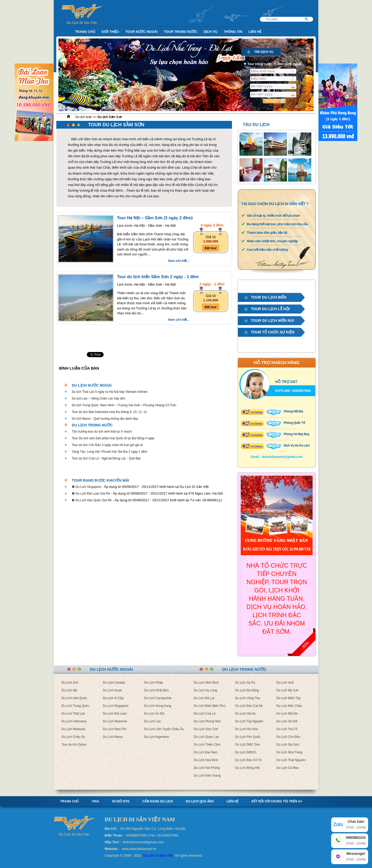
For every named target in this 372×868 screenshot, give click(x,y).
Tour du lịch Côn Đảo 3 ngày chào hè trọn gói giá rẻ (107, 445)
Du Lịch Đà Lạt (204, 698)
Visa (95, 801)
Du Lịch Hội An (245, 714)
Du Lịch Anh (70, 683)
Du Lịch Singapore (116, 706)
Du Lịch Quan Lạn (206, 737)
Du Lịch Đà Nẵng (247, 690)
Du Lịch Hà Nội (287, 721)
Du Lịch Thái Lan (73, 714)
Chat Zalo (356, 825)
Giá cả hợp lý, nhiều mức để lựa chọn (273, 216)
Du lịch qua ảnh (200, 801)
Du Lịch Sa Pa (245, 683)
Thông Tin (233, 32)
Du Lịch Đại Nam (206, 752)
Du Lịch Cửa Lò (205, 714)
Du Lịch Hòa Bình (206, 760)
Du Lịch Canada (114, 683)
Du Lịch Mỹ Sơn (287, 690)
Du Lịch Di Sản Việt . (158, 855)
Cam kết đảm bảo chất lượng (267, 250)
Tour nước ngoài (141, 32)
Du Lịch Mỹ (69, 690)
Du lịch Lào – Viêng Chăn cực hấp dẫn (99, 398)
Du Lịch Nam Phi (114, 729)
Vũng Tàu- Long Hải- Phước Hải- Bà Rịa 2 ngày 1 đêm (110, 452)
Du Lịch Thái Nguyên (291, 760)
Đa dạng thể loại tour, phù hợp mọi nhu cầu (277, 224)
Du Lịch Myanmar (115, 721)
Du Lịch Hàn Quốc (74, 698)
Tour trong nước (181, 32)
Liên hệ (233, 801)
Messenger (356, 857)
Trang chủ (69, 801)
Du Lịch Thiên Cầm (207, 745)
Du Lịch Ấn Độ (154, 714)
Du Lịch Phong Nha (207, 721)
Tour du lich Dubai (74, 745)
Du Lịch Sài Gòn (288, 745)
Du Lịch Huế (285, 683)
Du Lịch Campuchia (158, 698)
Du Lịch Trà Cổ (287, 729)
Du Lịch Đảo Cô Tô (248, 760)
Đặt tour (211, 248)
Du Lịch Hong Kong (158, 706)
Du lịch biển (84, 117)
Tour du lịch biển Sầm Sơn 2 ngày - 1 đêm (158, 277)
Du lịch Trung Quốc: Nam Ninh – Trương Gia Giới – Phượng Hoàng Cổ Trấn (124, 405)
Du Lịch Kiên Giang (207, 776)
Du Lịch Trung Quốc (75, 706)
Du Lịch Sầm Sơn (206, 729)
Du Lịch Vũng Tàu (247, 698)
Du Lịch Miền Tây (289, 698)
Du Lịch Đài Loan (115, 714)
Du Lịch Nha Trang (289, 752)
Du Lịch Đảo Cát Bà (249, 706)
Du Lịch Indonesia (74, 721)
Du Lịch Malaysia (73, 729)
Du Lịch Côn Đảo (288, 737)
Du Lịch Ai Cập (113, 698)
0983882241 (356, 841)
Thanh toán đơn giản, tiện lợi (267, 233)
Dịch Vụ (211, 32)
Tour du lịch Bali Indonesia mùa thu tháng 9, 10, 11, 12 (109, 412)
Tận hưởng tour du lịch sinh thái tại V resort (102, 432)
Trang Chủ (85, 32)
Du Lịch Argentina (156, 737)
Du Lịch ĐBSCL (246, 752)
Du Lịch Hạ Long (205, 690)
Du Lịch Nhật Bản (156, 690)
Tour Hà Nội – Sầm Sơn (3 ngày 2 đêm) (155, 218)
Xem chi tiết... (179, 261)
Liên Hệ (255, 32)
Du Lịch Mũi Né (287, 714)
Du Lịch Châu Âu (73, 737)
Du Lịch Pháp (153, 683)
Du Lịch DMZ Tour (248, 745)
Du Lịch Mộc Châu (289, 706)
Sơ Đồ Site (121, 801)
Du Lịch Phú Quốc (248, 737)
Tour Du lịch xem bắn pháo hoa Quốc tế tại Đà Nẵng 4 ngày (113, 438)
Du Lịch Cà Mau (288, 768)
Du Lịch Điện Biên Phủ (210, 706)
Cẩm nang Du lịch (158, 801)
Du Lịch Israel (112, 690)
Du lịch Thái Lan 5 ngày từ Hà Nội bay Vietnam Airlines (110, 392)
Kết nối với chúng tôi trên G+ (277, 801)
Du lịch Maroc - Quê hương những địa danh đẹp (105, 419)
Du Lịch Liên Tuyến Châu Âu (164, 729)
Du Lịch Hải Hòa (246, 729)
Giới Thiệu (110, 32)
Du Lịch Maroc (113, 737)
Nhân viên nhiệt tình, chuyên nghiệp (272, 241)
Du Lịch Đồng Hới (247, 768)
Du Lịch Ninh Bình (206, 683)
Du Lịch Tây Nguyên (249, 721)
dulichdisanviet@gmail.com (282, 457)
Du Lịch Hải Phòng (207, 768)
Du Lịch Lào (152, 721)
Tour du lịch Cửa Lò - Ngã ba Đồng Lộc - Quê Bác (106, 458)
